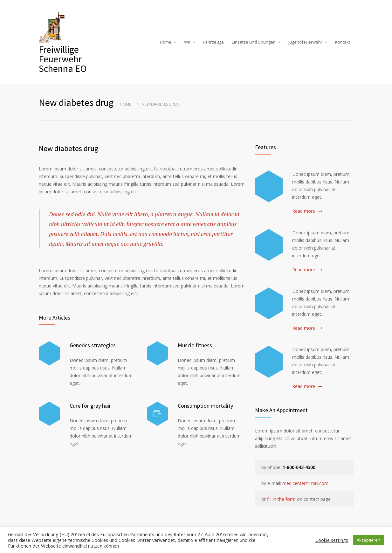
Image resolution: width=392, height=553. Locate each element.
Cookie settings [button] (332, 540)
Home (166, 42)
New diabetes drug (69, 148)
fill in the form (281, 499)
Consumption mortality (205, 406)
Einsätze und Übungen (254, 42)
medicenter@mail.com (305, 483)
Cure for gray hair (90, 406)
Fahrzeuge (213, 42)
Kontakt (343, 42)
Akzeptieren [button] (368, 540)
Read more (304, 211)
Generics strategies (93, 345)
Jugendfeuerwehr (305, 42)
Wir (187, 42)
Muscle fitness (195, 345)
